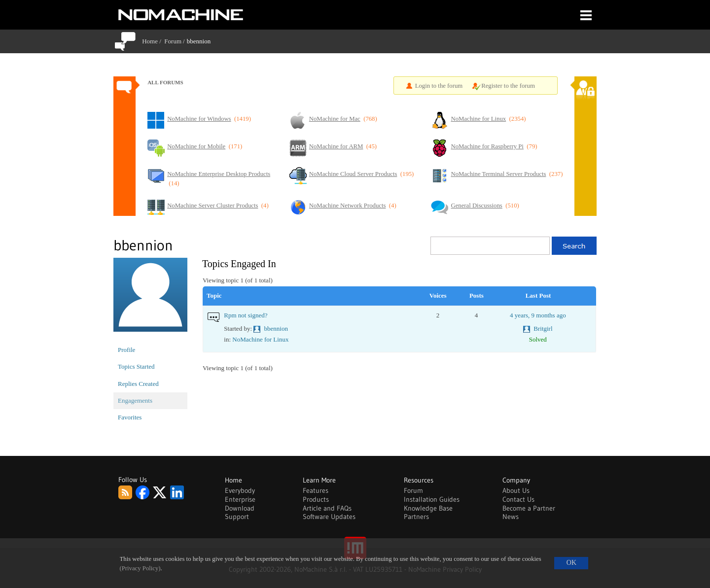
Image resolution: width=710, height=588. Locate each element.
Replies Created (138, 384)
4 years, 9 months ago (538, 315)
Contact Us (518, 499)
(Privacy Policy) (140, 568)
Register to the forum (508, 86)
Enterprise (240, 499)
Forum (173, 41)
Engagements (135, 400)
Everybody (240, 490)
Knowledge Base (428, 508)
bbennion (276, 329)
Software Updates (329, 517)
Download (240, 508)
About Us (516, 490)
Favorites (130, 417)
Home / (153, 41)
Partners (416, 517)
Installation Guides (432, 499)
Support (237, 517)
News (511, 517)
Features (316, 490)
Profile (126, 350)
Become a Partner (529, 508)
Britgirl (543, 329)
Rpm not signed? (246, 315)
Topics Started (136, 366)
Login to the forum (439, 86)
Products (316, 499)
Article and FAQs (327, 508)
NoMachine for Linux (260, 339)
